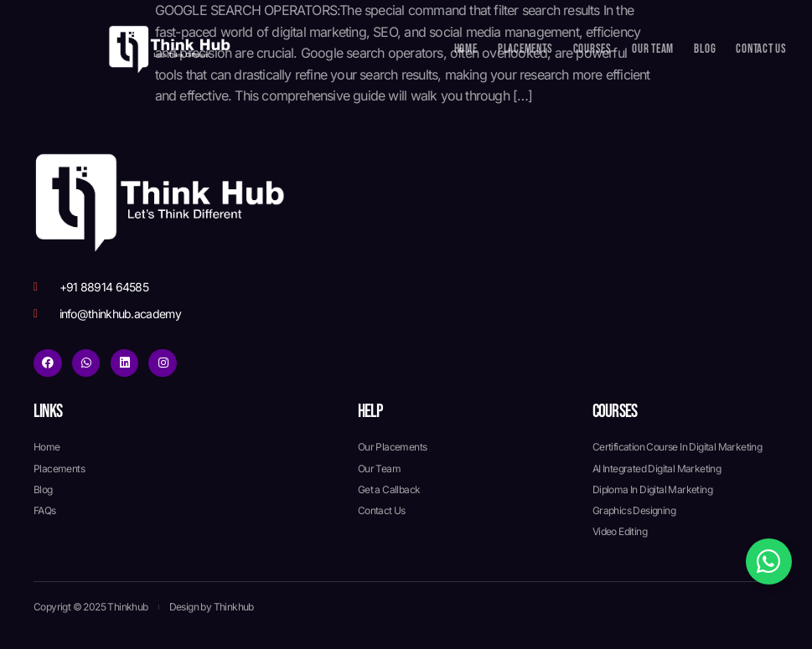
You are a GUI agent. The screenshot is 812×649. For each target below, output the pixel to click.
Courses (592, 49)
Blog (705, 49)
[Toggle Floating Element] (769, 561)
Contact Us (761, 49)
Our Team (653, 49)
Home (466, 49)
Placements (525, 49)
